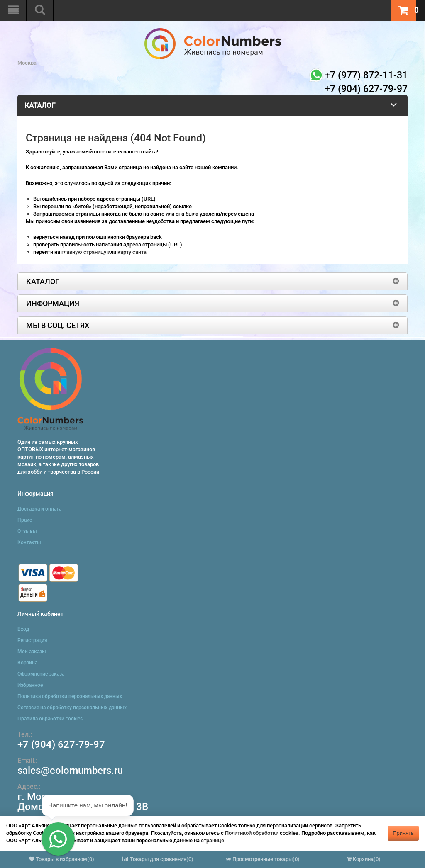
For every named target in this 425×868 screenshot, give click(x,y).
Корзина (27, 663)
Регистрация (32, 640)
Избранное (30, 685)
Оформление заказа (41, 674)
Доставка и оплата (39, 509)
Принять (403, 833)
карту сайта (132, 252)
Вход (23, 629)
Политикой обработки (252, 833)
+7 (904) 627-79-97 (61, 744)
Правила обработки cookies (50, 719)
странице (212, 840)
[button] (58, 839)
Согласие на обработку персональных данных (72, 708)
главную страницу (84, 252)
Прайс (25, 520)
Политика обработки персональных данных (70, 696)
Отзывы (27, 531)
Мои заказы (32, 652)
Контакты (29, 542)
